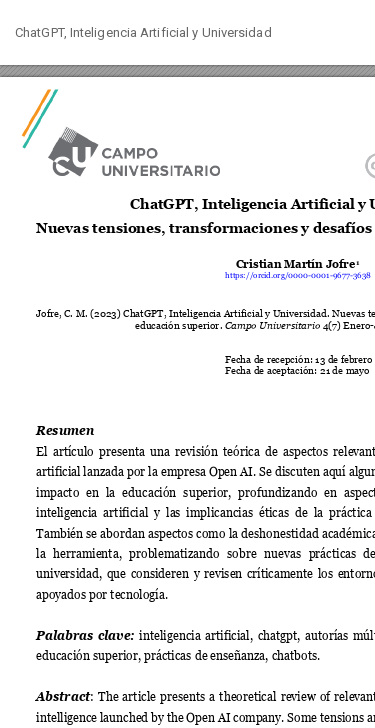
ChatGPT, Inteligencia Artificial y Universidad (143, 32)
